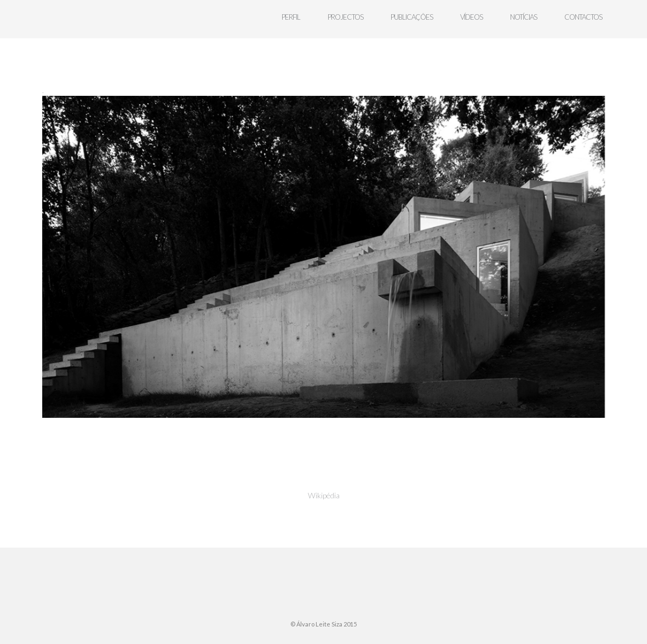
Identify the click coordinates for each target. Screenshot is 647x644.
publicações (412, 17)
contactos (583, 17)
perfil (291, 17)
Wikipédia (324, 495)
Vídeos (471, 17)
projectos (345, 17)
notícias (523, 17)
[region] (323, 257)
